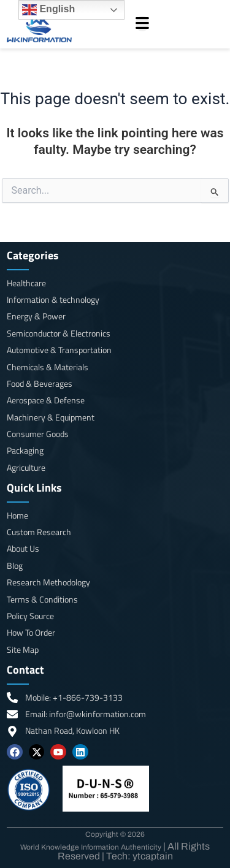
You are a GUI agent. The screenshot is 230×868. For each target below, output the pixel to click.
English (48, 10)
